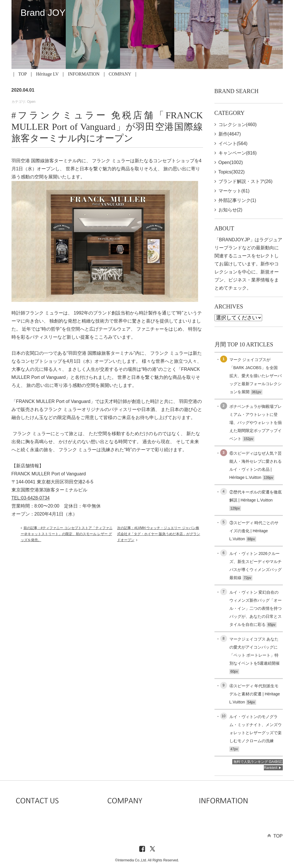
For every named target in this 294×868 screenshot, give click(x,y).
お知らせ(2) (231, 210)
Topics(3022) (232, 172)
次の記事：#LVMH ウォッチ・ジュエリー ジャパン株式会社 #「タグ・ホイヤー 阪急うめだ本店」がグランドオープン (159, 534)
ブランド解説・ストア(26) (245, 181)
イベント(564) (233, 143)
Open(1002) (231, 162)
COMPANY (120, 74)
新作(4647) (230, 134)
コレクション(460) (238, 125)
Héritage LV (47, 74)
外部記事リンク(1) (237, 200)
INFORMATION (84, 74)
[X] (152, 849)
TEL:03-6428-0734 (31, 498)
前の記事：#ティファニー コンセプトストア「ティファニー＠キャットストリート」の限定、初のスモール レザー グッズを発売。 (67, 534)
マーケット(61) (234, 191)
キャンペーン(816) (238, 153)
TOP (23, 74)
